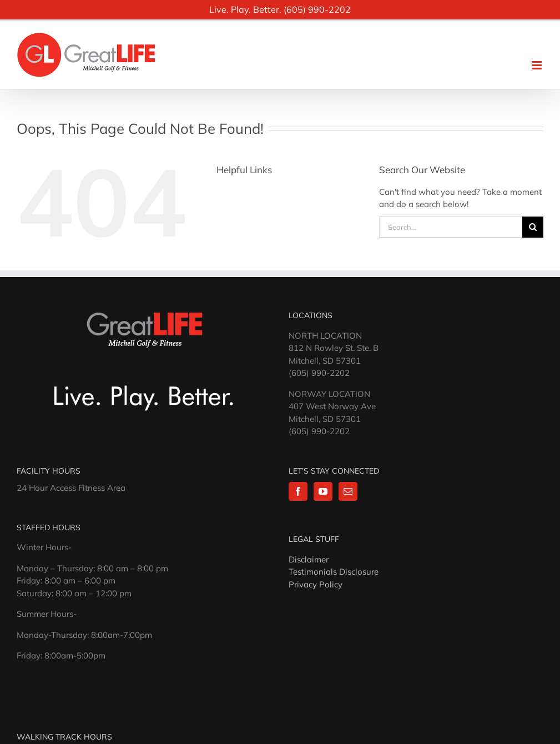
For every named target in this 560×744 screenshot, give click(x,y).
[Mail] (348, 491)
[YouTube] (323, 491)
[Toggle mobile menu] (538, 65)
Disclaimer (309, 559)
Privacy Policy (316, 584)
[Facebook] (298, 491)
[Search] (533, 227)
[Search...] (451, 227)
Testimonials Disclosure (334, 572)
